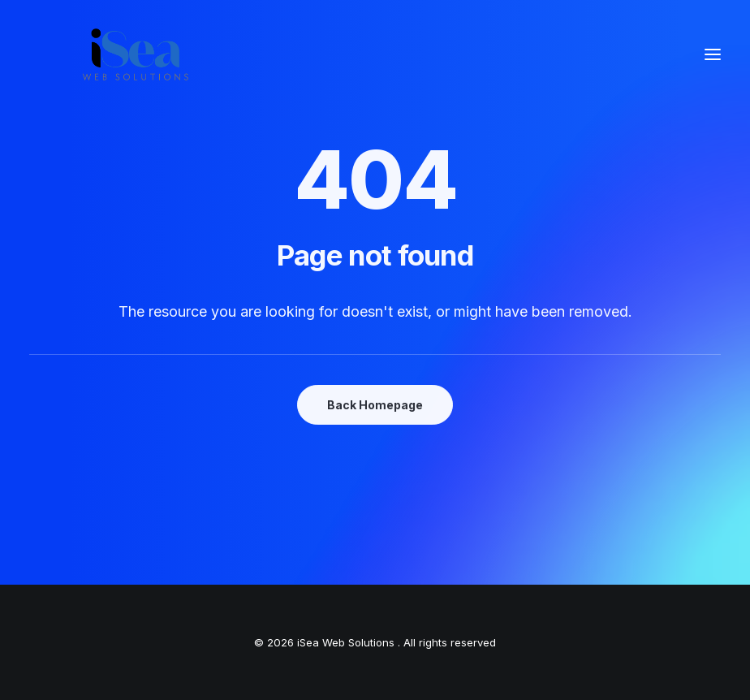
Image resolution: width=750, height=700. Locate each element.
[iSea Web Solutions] (134, 54)
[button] (713, 54)
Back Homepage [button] (375, 405)
